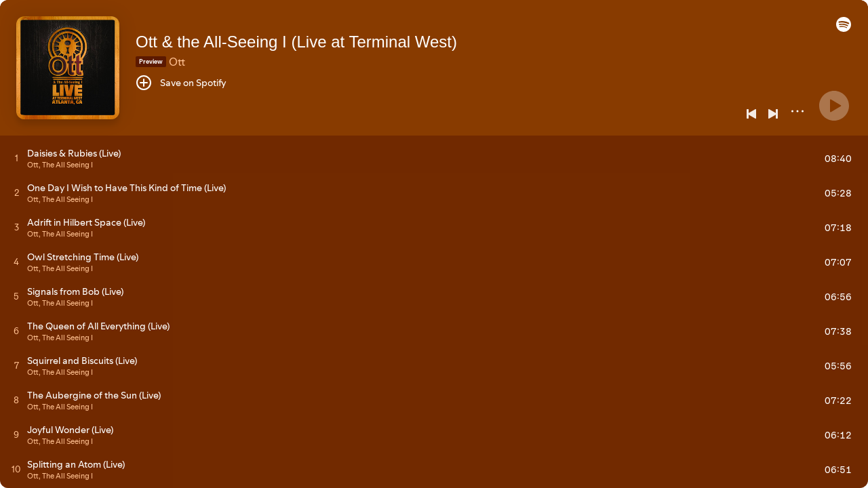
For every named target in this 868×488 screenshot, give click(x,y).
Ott (177, 62)
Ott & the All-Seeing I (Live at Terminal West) (296, 42)
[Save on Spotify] (181, 83)
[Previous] (751, 114)
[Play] (834, 106)
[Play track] (17, 158)
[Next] (773, 114)
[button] (844, 28)
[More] (797, 111)
